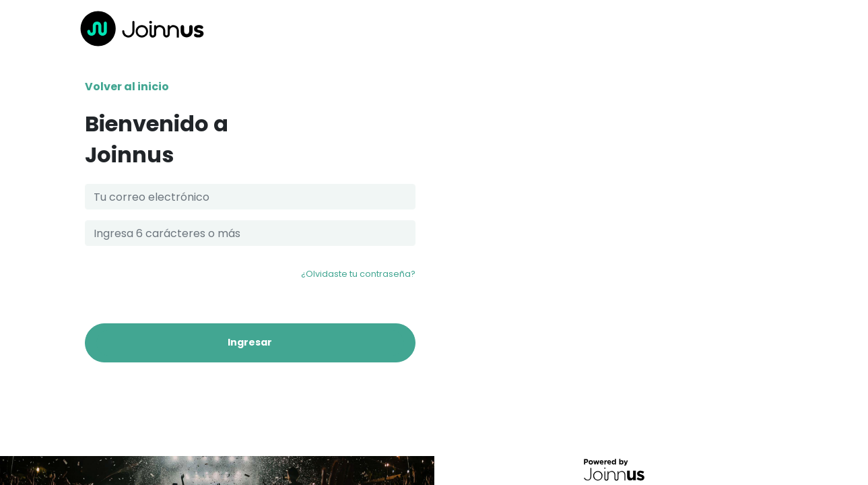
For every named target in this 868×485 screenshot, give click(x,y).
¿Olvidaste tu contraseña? (358, 274)
